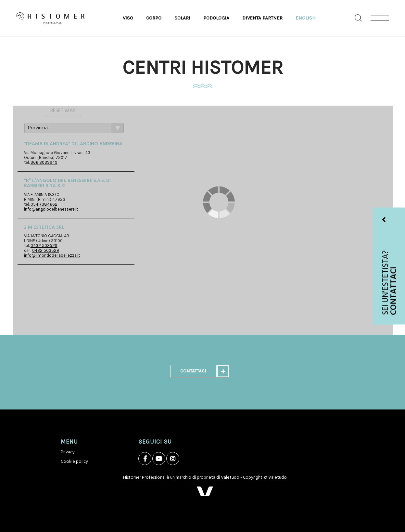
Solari (182, 18)
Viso (128, 18)
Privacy (68, 452)
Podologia (216, 18)
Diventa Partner (262, 18)
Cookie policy (74, 462)
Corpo (154, 18)
